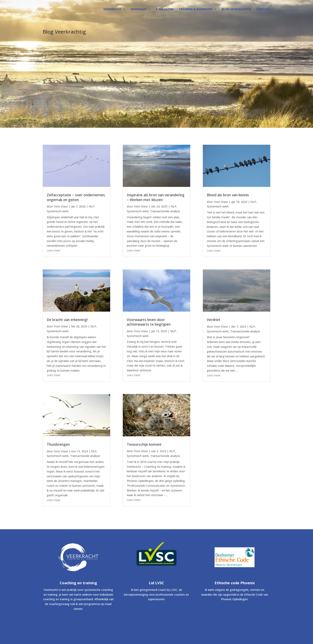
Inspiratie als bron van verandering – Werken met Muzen (156, 197)
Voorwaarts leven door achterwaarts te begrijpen (149, 322)
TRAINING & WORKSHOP (196, 9)
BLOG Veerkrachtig (236, 9)
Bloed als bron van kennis (228, 195)
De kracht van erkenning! (67, 320)
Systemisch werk (58, 211)
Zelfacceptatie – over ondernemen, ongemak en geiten (76, 197)
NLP (91, 206)
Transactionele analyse (85, 456)
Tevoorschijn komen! (144, 444)
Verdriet (214, 320)
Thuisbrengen (58, 444)
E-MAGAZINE (165, 9)
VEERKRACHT (112, 9)
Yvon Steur (61, 206)
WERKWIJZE (139, 9)
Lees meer (54, 250)
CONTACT (263, 9)
